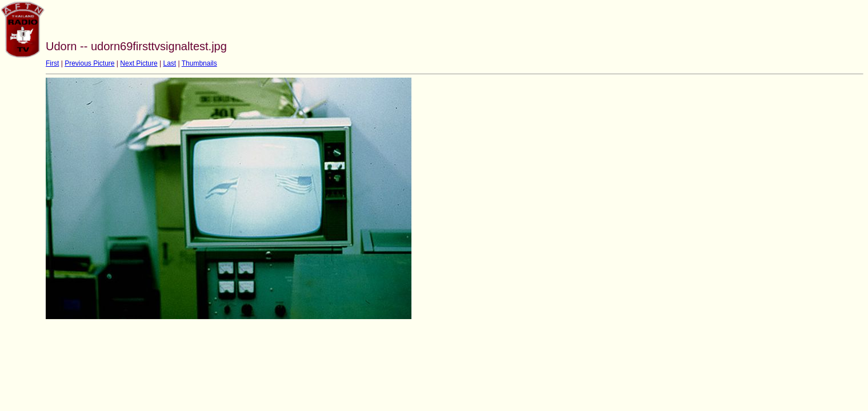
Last (169, 63)
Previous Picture (89, 63)
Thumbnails (199, 63)
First (52, 63)
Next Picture (139, 63)
